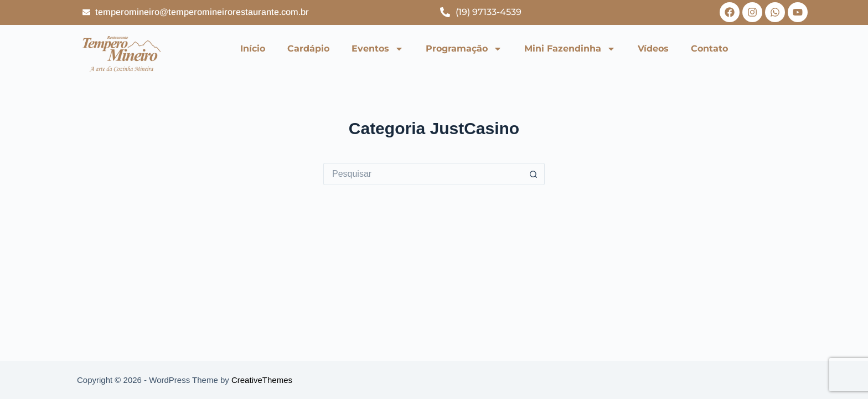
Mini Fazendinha (570, 49)
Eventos (378, 49)
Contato (709, 48)
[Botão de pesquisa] (534, 174)
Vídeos (653, 48)
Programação (464, 49)
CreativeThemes (262, 380)
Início (253, 48)
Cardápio (308, 48)
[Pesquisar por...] (423, 174)
